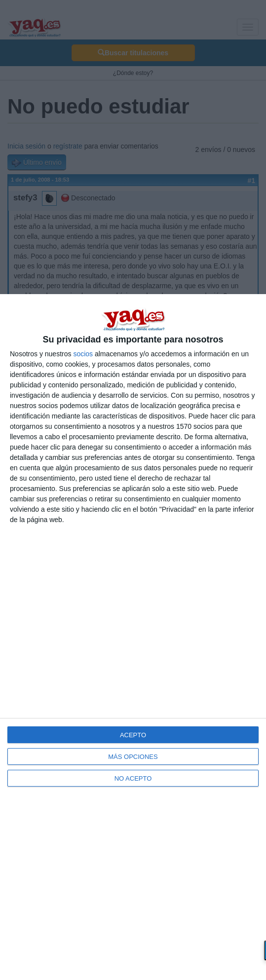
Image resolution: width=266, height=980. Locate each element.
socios (83, 354)
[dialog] (133, 637)
